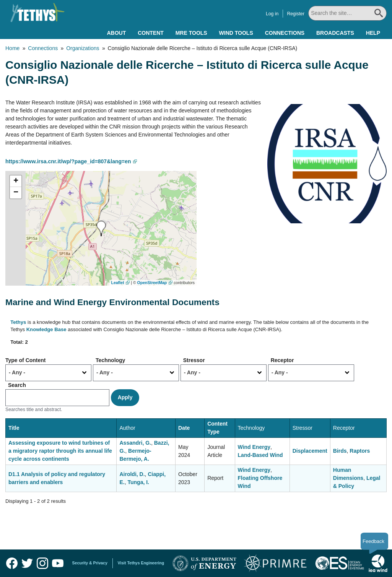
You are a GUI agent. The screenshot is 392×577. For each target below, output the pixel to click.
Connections (285, 33)
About (116, 33)
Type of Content (26, 360)
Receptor (282, 360)
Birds (340, 451)
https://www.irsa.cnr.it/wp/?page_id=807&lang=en (68, 161)
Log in (272, 14)
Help (373, 33)
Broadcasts (335, 33)
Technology (111, 360)
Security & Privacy (90, 563)
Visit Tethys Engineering (141, 563)
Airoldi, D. (132, 474)
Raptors (360, 451)
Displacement (310, 451)
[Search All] (347, 13)
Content (151, 33)
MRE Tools (191, 33)
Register (296, 14)
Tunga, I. (139, 482)
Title (14, 428)
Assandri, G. (135, 443)
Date (184, 428)
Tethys (18, 322)
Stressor (194, 360)
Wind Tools (236, 33)
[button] (101, 228)
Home (12, 48)
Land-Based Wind (260, 455)
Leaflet (118, 283)
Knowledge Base (46, 329)
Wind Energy (254, 447)
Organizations (83, 48)
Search (17, 385)
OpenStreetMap (152, 283)
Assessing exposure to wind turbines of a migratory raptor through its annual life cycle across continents (60, 451)
